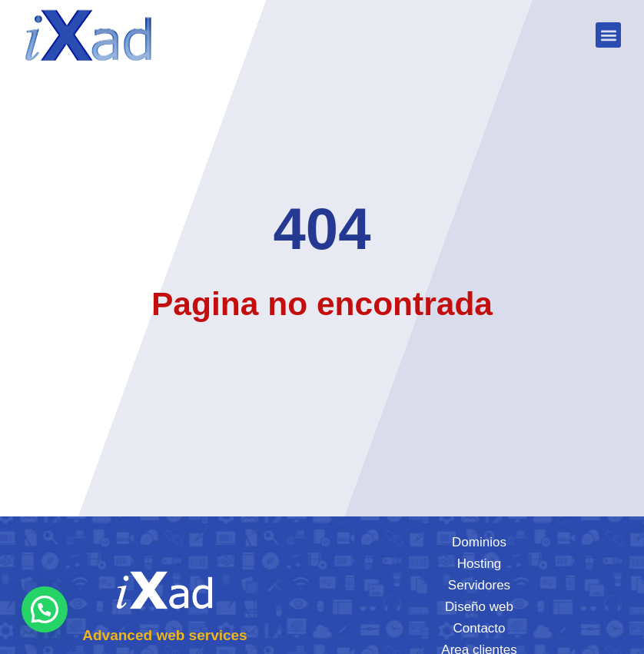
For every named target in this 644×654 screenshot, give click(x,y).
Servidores (479, 585)
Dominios (479, 542)
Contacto (479, 628)
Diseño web (479, 607)
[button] (608, 35)
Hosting (480, 564)
